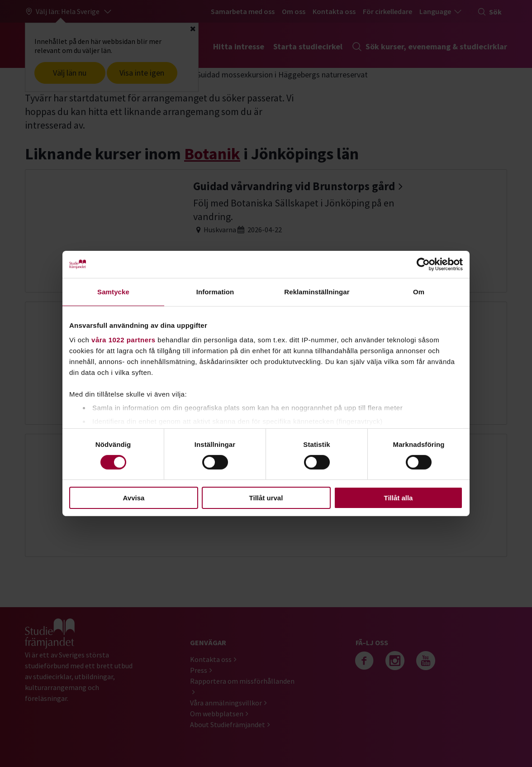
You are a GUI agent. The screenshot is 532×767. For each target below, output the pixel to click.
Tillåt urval (266, 498)
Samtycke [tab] (113, 292)
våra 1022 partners (123, 339)
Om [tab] (419, 292)
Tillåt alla (399, 498)
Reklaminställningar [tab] (317, 292)
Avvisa (134, 498)
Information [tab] (215, 292)
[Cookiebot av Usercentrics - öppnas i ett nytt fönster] (423, 264)
